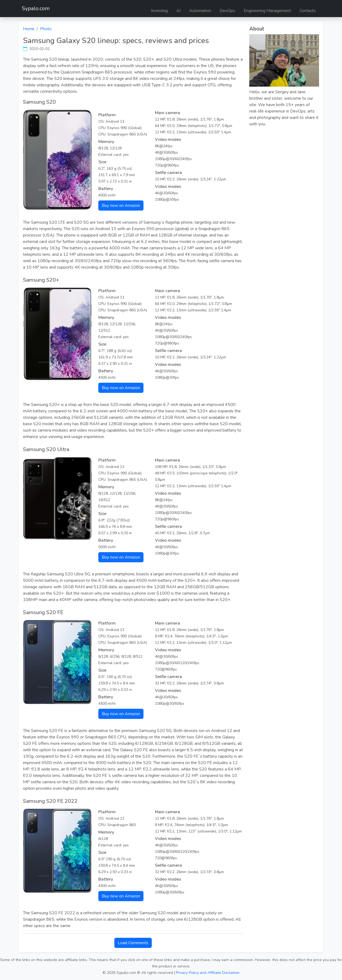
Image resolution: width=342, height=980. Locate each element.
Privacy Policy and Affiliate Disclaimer (208, 973)
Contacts (308, 11)
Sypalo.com (36, 8)
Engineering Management (267, 11)
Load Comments (133, 943)
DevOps (227, 11)
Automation (200, 11)
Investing (159, 11)
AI (178, 11)
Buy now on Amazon (121, 206)
